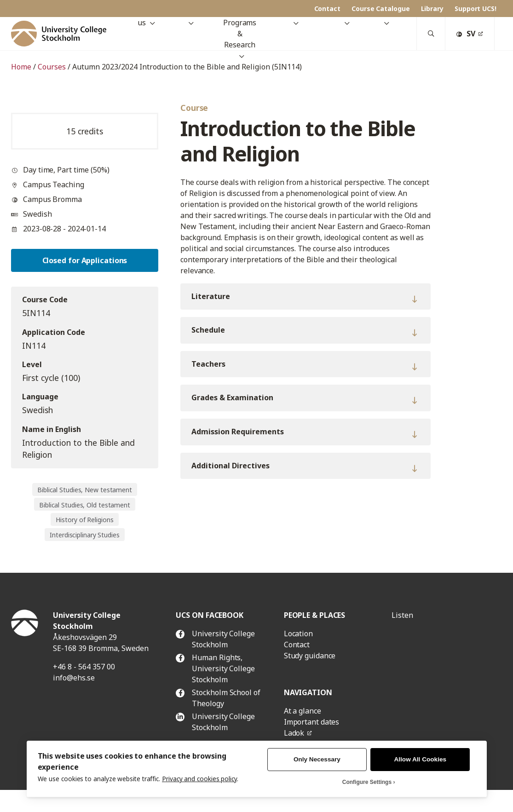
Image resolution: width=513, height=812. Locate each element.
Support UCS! (476, 9)
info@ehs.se (74, 678)
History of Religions (84, 520)
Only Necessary (317, 759)
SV (466, 34)
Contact (327, 9)
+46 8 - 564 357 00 (84, 667)
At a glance (303, 711)
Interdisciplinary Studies (85, 535)
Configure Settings (367, 782)
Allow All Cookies (421, 759)
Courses (52, 67)
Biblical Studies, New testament (85, 490)
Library (432, 9)
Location (298, 633)
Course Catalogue (381, 9)
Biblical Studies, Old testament (85, 505)
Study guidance (310, 656)
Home (21, 67)
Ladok (294, 733)
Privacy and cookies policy (199, 779)
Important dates (312, 722)
